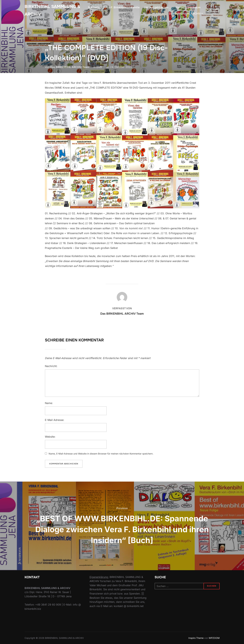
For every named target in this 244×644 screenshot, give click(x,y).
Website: (50, 437)
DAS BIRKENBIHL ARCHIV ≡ (186, 14)
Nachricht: (51, 366)
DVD (99, 67)
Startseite (94, 7)
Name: (49, 403)
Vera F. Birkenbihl (115, 7)
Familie (135, 7)
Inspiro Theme (196, 638)
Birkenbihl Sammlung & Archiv (52, 10)
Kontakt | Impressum (188, 7)
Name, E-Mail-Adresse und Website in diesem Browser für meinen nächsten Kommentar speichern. (101, 454)
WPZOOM (214, 638)
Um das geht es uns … (158, 7)
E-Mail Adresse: (55, 420)
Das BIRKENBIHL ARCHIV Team (70, 67)
